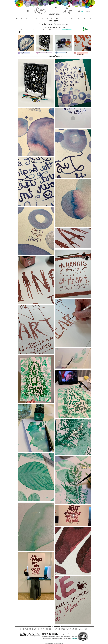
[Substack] (53, 634)
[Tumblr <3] (45, 634)
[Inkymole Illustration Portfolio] (40, 11)
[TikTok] (50, 634)
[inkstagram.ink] (43, 634)
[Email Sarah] (79, 11)
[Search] (27, 11)
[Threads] (47, 634)
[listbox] (89, 11)
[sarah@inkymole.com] (71, 634)
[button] (82, 11)
